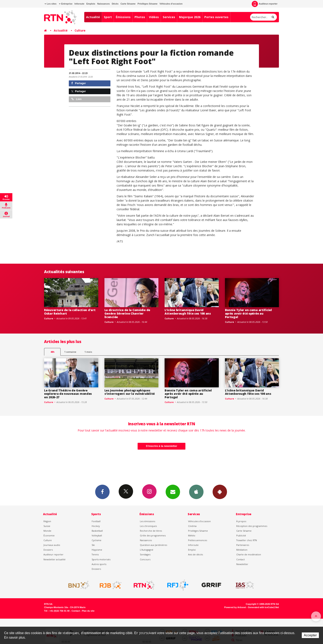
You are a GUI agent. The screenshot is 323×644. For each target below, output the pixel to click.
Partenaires (243, 545)
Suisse (47, 526)
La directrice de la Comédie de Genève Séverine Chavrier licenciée (127, 313)
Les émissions (147, 521)
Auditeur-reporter (265, 4)
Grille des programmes (153, 535)
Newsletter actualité (54, 559)
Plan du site (88, 611)
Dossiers (48, 550)
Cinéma (192, 526)
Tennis (95, 554)
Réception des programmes (252, 526)
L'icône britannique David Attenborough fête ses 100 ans (188, 312)
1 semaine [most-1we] (70, 352)
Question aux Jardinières (153, 545)
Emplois (91, 4)
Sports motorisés (101, 559)
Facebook (102, 492)
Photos (140, 17)
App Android (220, 492)
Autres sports (99, 564)
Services (169, 17)
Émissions (123, 17)
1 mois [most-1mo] (88, 352)
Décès (115, 4)
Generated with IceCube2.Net (263, 607)
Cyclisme (97, 540)
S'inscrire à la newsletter (161, 446)
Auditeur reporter (53, 554)
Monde (47, 531)
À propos (241, 521)
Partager (79, 83)
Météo (192, 535)
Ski (93, 545)
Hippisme (97, 550)
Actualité (93, 17)
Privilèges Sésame (148, 4)
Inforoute (80, 4)
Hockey (96, 526)
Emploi (192, 550)
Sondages (145, 554)
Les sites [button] (50, 4)
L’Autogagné (147, 550)
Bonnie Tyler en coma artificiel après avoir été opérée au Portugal (248, 313)
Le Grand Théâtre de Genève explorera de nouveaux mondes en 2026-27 (68, 394)
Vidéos (154, 17)
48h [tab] (52, 352)
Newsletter (242, 564)
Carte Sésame (128, 4)
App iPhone (196, 492)
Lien (76, 99)
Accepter (310, 635)
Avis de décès (195, 554)
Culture (80, 30)
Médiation (242, 550)
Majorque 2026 (190, 17)
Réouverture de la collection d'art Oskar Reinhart (70, 312)
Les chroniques (148, 526)
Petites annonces (198, 540)
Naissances (104, 4)
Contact (240, 559)
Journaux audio (52, 545)
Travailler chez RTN (247, 540)
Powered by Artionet (235, 607)
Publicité (241, 535)
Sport (108, 17)
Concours (145, 559)
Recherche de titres (151, 531)
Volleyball (97, 535)
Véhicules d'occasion (171, 4)
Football (96, 521)
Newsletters (173, 492)
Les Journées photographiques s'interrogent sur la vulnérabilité (130, 392)
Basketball (97, 531)
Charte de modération (249, 554)
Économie (49, 535)
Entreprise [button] (66, 4)
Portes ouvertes (216, 17)
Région (47, 521)
